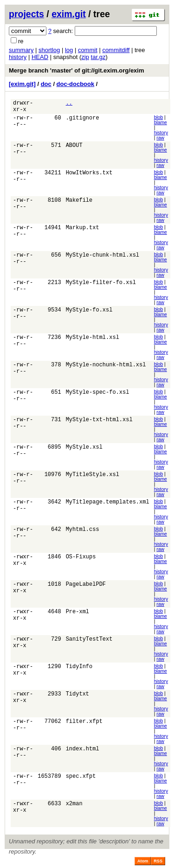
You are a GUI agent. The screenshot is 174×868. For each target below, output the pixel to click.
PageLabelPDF (86, 588)
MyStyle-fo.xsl (89, 314)
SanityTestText (89, 643)
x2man (74, 807)
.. (69, 104)
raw (160, 141)
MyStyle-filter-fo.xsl (101, 286)
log (69, 50)
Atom (143, 864)
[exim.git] (22, 84)
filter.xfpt (84, 725)
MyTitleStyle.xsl (93, 478)
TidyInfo (79, 670)
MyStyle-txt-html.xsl (99, 423)
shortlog (49, 50)
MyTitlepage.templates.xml (108, 506)
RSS (158, 864)
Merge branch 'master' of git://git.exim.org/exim (77, 70)
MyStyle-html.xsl (93, 341)
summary (21, 50)
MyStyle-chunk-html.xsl (103, 259)
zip (85, 57)
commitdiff (116, 50)
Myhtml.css (83, 533)
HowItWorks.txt (89, 176)
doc (46, 84)
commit (88, 50)
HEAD (40, 57)
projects (26, 14)
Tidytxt (77, 698)
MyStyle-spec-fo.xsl (98, 396)
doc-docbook (76, 84)
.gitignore (83, 122)
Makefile (79, 204)
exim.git (69, 14)
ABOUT (74, 149)
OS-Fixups (81, 560)
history (18, 57)
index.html (83, 752)
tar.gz (98, 57)
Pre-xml (77, 615)
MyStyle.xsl (84, 451)
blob (159, 120)
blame (161, 125)
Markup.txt (83, 231)
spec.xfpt (81, 780)
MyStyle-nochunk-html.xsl (106, 368)
